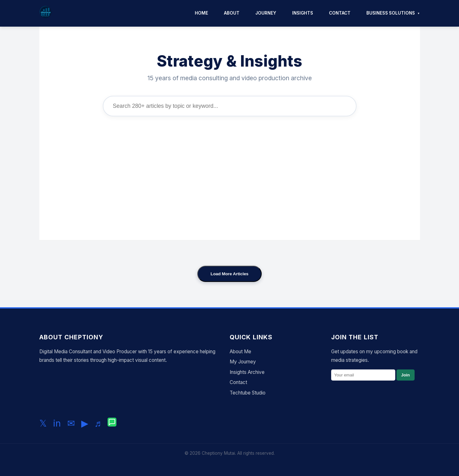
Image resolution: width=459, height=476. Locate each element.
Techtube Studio (248, 393)
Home (201, 13)
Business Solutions (391, 13)
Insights (303, 13)
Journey (266, 13)
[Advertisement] (230, 173)
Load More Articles (230, 274)
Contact (340, 13)
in (57, 423)
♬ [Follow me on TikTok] (98, 423)
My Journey (243, 362)
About (232, 13)
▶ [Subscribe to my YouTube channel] (85, 423)
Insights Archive (247, 372)
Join (406, 375)
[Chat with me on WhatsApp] (112, 423)
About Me (240, 352)
